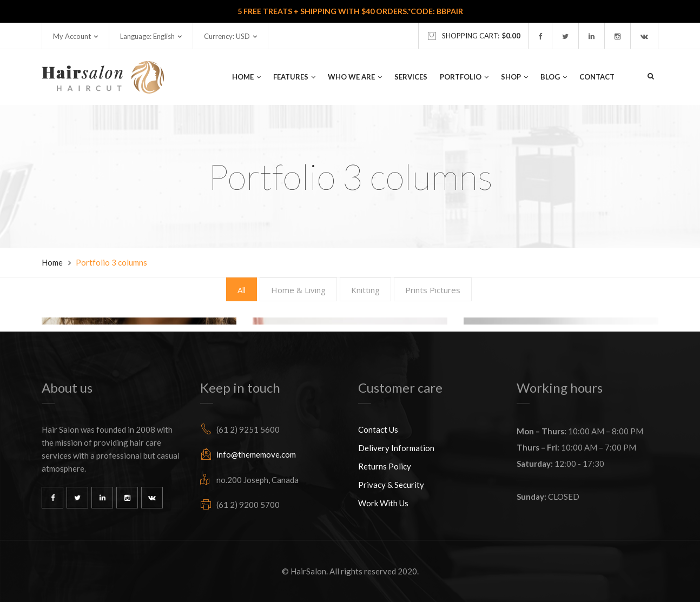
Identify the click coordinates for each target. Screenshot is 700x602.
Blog (554, 77)
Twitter (77, 498)
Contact (597, 77)
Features (294, 77)
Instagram (127, 498)
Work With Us (383, 503)
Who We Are (355, 77)
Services (411, 77)
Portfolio (464, 77)
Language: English (147, 36)
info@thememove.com (256, 454)
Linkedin (102, 498)
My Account (72, 36)
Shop (514, 77)
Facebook (52, 498)
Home (246, 77)
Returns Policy (385, 466)
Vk (152, 498)
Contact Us (378, 429)
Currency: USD (227, 36)
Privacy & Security (391, 485)
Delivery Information (396, 448)
